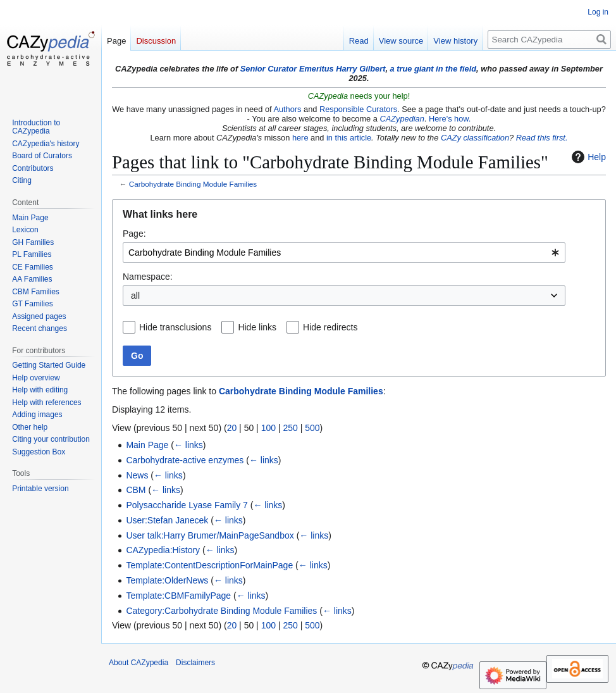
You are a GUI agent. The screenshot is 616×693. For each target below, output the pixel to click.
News (137, 475)
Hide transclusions (175, 327)
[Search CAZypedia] (549, 40)
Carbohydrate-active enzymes (185, 460)
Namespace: (148, 277)
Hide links (257, 327)
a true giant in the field (434, 69)
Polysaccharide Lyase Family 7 (187, 505)
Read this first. (542, 138)
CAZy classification (475, 138)
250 (290, 428)
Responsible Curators (358, 109)
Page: (134, 234)
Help (587, 157)
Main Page (147, 445)
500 (312, 428)
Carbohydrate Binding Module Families (193, 184)
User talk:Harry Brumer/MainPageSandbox (210, 535)
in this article (349, 138)
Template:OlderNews (167, 580)
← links (188, 445)
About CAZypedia (139, 663)
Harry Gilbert (360, 69)
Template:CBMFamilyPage (178, 596)
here (300, 138)
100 (268, 428)
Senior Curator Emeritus (287, 69)
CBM (136, 490)
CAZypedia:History (163, 550)
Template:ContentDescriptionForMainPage (209, 565)
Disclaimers (195, 663)
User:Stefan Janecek (167, 520)
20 (232, 428)
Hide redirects (330, 327)
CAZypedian (402, 119)
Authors (287, 109)
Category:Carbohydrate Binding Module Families (221, 611)
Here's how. (450, 119)
